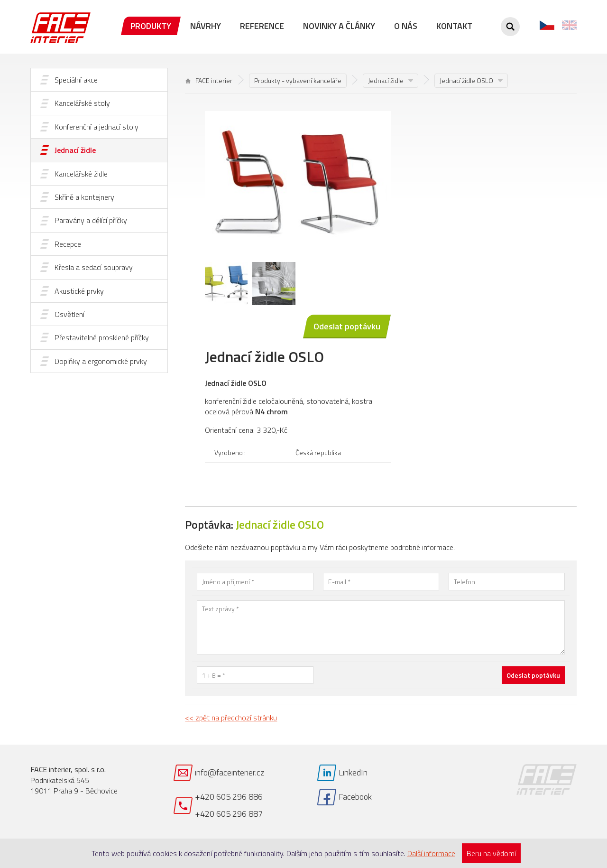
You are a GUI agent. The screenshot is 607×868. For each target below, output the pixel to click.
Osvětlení (69, 314)
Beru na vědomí (491, 853)
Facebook (355, 797)
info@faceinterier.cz (230, 772)
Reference (262, 26)
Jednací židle (75, 150)
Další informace (431, 853)
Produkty (151, 26)
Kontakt (454, 26)
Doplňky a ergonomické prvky (101, 361)
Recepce (68, 244)
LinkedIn (353, 772)
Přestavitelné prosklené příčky (102, 337)
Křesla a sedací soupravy (94, 267)
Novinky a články (339, 26)
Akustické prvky (79, 291)
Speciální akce (76, 80)
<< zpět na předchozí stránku (231, 718)
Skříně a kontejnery (84, 197)
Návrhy (206, 26)
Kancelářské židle (81, 174)
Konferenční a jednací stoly (97, 127)
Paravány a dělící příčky (91, 220)
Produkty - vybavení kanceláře (298, 80)
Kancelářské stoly (82, 103)
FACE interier (209, 80)
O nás (406, 26)
